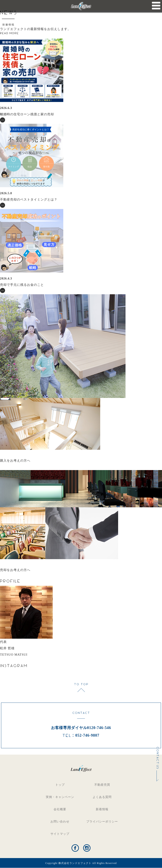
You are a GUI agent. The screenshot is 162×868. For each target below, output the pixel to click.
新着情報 (102, 809)
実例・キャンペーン (60, 797)
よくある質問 (102, 797)
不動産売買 (102, 785)
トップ (60, 785)
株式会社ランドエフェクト (75, 863)
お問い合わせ (60, 822)
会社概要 (60, 809)
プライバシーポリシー (102, 822)
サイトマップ (60, 834)
